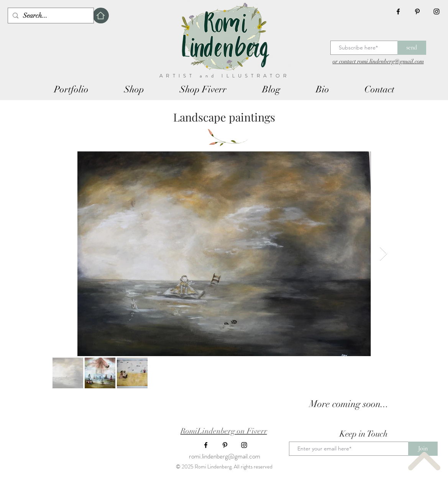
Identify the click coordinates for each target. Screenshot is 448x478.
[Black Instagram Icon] (437, 11)
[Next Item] (383, 254)
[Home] (101, 16)
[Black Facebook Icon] (398, 11)
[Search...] (50, 16)
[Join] (423, 449)
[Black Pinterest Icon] (417, 11)
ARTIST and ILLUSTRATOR (225, 76)
